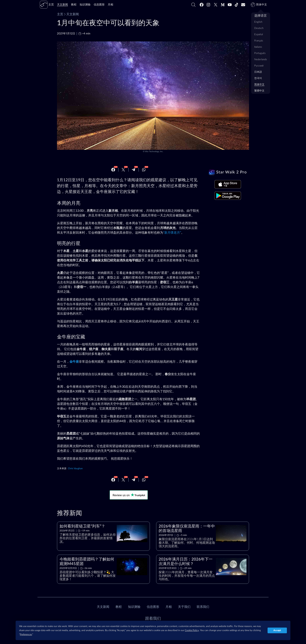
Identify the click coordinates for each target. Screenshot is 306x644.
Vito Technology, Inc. (154, 152)
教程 (119, 607)
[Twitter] (216, 5)
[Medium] (223, 5)
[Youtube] (230, 5)
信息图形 (153, 607)
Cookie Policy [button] (192, 630)
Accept (277, 630)
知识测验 (134, 607)
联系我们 (203, 607)
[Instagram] (209, 5)
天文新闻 (71, 14)
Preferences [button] (26, 634)
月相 (169, 607)
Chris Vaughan (75, 468)
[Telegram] (133, 170)
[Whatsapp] (144, 170)
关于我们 (184, 607)
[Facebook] (202, 5)
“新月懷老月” (172, 233)
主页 (60, 14)
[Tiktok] (237, 5)
